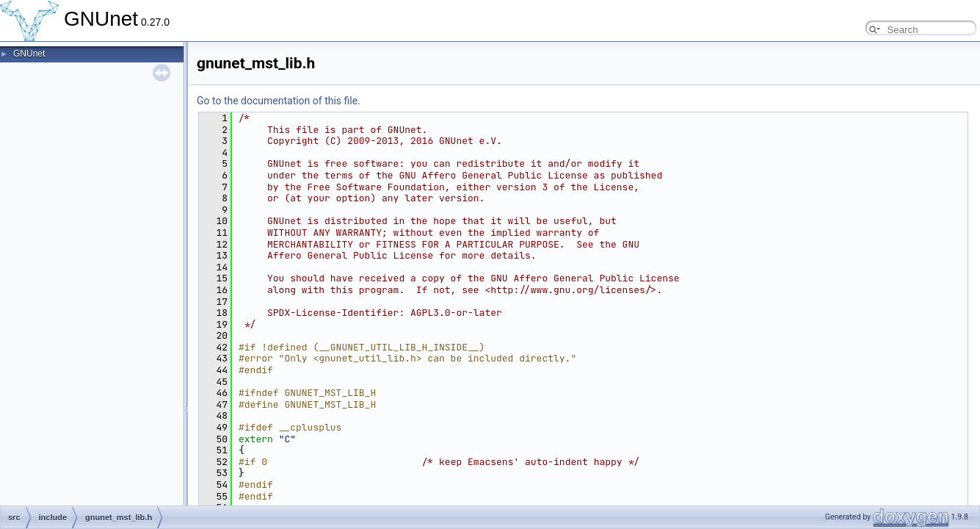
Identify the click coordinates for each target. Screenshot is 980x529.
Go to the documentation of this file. (279, 101)
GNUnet (29, 54)
